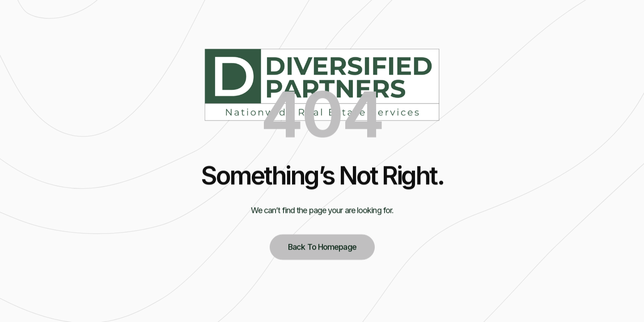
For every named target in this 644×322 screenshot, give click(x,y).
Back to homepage (322, 249)
